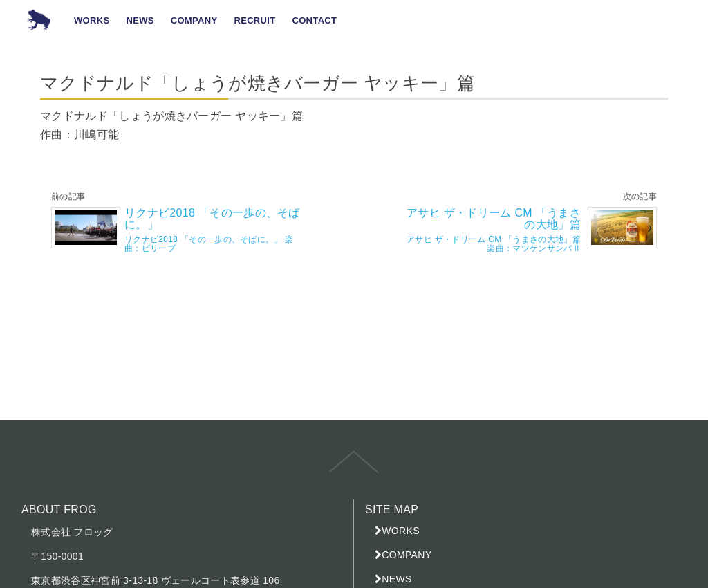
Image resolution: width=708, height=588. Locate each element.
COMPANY (407, 555)
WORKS (401, 531)
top (354, 472)
